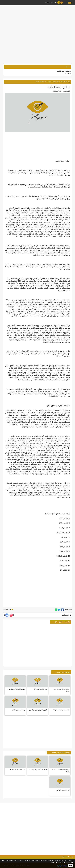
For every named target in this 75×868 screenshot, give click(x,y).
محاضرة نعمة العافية (63, 71)
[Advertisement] (37, 20)
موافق (71, 866)
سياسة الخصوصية (62, 866)
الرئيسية (68, 82)
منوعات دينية (52, 82)
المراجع (67, 74)
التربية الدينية (61, 82)
